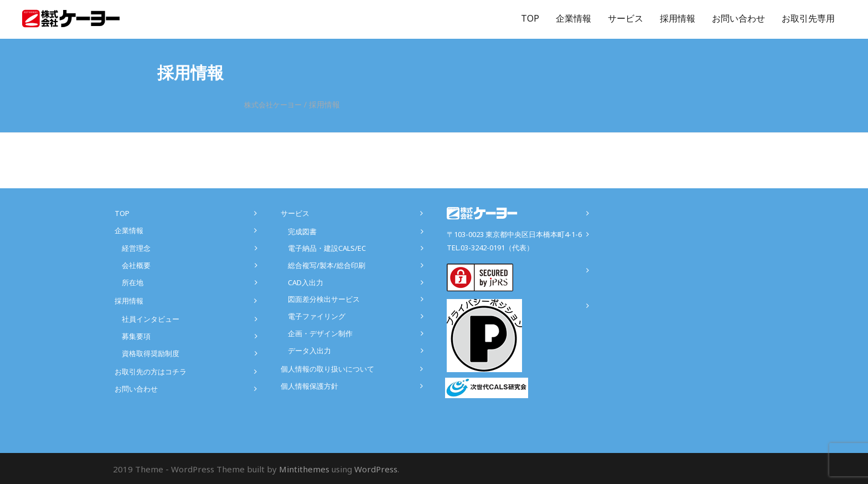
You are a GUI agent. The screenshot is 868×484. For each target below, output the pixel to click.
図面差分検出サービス (324, 299)
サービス (626, 18)
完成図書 (302, 231)
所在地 (133, 282)
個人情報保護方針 (309, 386)
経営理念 (136, 248)
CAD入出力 (306, 282)
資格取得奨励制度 (151, 353)
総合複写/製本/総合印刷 (327, 265)
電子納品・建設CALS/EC (327, 248)
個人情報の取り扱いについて (327, 369)
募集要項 (136, 336)
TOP (530, 18)
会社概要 (136, 265)
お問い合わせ (738, 18)
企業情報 (573, 18)
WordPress (376, 469)
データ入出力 (309, 351)
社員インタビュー (151, 319)
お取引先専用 (808, 18)
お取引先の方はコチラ (151, 372)
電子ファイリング (317, 316)
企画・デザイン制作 (320, 333)
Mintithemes (304, 469)
